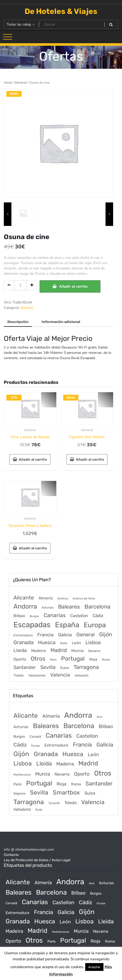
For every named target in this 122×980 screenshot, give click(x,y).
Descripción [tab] (18, 322)
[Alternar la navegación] (8, 37)
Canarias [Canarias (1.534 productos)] (59, 735)
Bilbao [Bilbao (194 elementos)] (19, 616)
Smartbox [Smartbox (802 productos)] (66, 792)
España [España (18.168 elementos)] (67, 625)
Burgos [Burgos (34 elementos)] (34, 616)
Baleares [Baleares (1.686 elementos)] (69, 607)
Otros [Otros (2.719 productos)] (103, 773)
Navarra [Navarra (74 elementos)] (94, 651)
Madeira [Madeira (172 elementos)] (39, 651)
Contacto (11, 855)
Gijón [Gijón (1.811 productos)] (21, 754)
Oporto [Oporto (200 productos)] (82, 774)
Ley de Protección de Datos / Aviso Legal (37, 860)
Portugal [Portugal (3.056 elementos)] (73, 659)
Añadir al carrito (73, 286)
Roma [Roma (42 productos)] (76, 784)
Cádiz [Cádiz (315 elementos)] (98, 616)
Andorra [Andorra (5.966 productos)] (78, 715)
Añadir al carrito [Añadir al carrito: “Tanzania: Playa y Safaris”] (33, 548)
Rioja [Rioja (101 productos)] (62, 784)
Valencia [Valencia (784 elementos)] (60, 675)
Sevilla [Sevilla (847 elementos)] (48, 667)
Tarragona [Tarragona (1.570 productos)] (29, 802)
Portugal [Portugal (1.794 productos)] (39, 783)
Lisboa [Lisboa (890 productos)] (23, 763)
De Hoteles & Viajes (61, 11)
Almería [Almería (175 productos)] (51, 716)
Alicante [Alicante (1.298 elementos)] (24, 598)
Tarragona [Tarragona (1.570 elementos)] (86, 667)
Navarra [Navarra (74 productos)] (62, 774)
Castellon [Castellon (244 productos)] (87, 736)
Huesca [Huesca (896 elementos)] (47, 642)
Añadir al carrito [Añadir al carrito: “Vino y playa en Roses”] (33, 460)
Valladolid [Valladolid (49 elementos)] (81, 675)
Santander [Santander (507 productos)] (99, 784)
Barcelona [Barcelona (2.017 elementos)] (97, 607)
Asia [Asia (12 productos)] (99, 717)
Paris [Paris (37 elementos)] (53, 660)
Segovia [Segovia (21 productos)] (19, 793)
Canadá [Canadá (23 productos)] (35, 737)
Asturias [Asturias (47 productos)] (21, 727)
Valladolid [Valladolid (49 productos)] (22, 809)
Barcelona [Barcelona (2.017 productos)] (79, 726)
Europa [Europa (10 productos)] (36, 746)
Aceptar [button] (94, 967)
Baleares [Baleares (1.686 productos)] (46, 726)
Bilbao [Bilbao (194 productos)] (106, 726)
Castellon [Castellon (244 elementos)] (79, 616)
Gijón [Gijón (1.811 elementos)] (106, 634)
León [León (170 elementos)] (76, 643)
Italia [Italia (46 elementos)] (64, 643)
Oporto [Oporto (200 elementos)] (20, 659)
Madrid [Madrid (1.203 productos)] (88, 763)
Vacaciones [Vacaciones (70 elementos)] (37, 675)
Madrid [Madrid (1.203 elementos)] (59, 650)
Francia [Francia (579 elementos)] (45, 635)
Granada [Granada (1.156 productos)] (46, 754)
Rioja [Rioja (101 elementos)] (93, 659)
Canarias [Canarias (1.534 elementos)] (55, 615)
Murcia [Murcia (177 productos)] (43, 774)
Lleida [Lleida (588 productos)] (44, 764)
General (21, 83)
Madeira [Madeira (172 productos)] (65, 764)
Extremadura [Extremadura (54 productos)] (56, 745)
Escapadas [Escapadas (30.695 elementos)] (32, 625)
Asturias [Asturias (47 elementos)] (48, 608)
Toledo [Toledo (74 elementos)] (19, 675)
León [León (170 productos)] (93, 754)
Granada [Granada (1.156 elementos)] (23, 642)
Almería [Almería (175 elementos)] (46, 598)
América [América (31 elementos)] (63, 599)
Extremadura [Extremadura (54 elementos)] (23, 635)
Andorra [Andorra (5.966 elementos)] (25, 606)
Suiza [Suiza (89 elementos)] (65, 668)
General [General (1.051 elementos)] (85, 635)
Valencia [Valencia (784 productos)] (93, 802)
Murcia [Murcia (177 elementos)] (77, 651)
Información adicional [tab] (61, 322)
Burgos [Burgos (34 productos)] (19, 737)
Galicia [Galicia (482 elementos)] (65, 635)
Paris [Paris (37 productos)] (18, 784)
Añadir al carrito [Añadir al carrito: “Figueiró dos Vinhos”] (90, 460)
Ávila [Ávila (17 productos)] (39, 810)
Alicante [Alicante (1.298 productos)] (26, 716)
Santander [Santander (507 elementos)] (25, 667)
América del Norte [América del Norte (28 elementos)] (84, 599)
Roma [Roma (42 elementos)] (106, 660)
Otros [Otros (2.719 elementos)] (38, 659)
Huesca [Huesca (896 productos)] (73, 754)
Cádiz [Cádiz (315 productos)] (20, 745)
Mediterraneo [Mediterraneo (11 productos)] (22, 775)
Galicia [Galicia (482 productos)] (105, 745)
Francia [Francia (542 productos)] (82, 745)
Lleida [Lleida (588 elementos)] (20, 650)
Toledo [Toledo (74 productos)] (71, 803)
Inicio (8, 83)
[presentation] (8, 214)
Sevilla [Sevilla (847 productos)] (39, 792)
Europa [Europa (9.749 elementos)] (95, 625)
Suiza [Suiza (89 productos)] (90, 793)
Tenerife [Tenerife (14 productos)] (54, 803)
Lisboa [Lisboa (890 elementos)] (93, 642)
